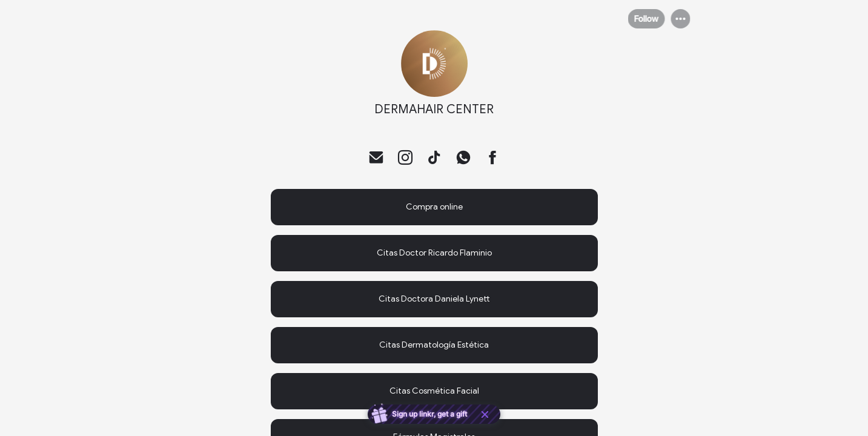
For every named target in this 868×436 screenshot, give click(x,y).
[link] (434, 207)
